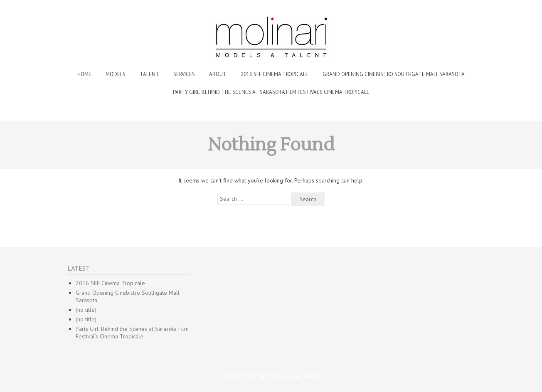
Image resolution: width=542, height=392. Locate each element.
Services (184, 74)
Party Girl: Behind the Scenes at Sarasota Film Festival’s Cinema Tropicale (271, 92)
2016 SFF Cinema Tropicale (275, 74)
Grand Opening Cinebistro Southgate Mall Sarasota (394, 74)
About (218, 74)
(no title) (86, 310)
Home (84, 74)
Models (116, 74)
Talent (149, 74)
